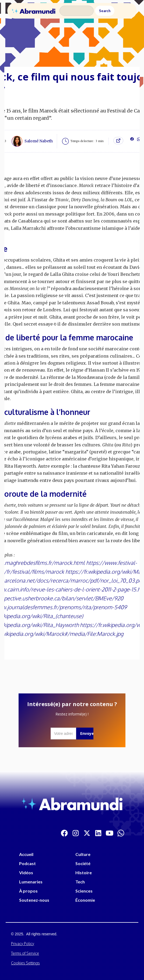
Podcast (27, 863)
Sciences (84, 891)
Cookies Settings (25, 963)
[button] (126, 11)
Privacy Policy (23, 944)
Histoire (84, 873)
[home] (34, 11)
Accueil (26, 854)
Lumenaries (31, 882)
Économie (85, 900)
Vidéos (26, 873)
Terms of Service (25, 953)
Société (83, 863)
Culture (83, 854)
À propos (28, 891)
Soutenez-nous (34, 900)
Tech (80, 882)
